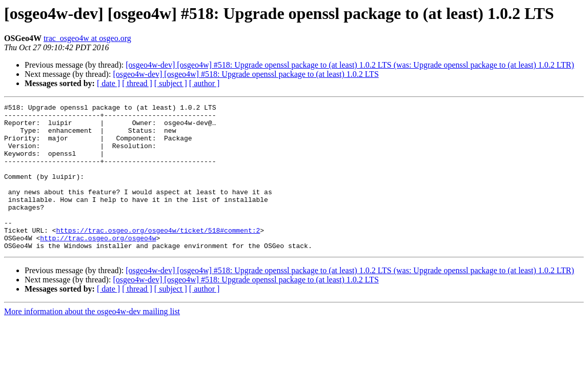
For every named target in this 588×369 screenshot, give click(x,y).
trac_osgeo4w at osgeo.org (87, 38)
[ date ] (108, 83)
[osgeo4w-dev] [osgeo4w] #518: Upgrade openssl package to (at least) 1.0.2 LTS (246, 74)
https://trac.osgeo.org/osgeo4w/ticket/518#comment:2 (158, 256)
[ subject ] (171, 83)
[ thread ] (137, 83)
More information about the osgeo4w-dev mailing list (92, 341)
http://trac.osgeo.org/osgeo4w (98, 265)
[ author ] (205, 83)
